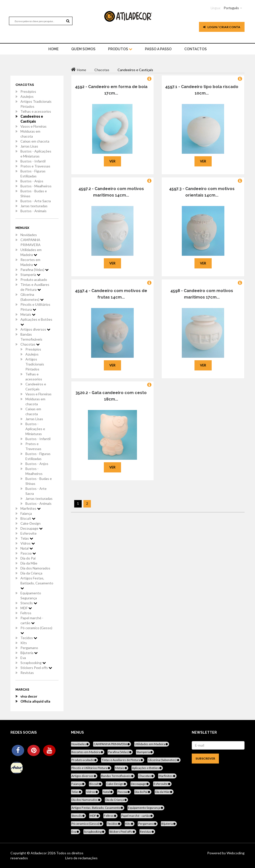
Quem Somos (83, 49)
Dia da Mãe (29, 563)
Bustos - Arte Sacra (36, 201)
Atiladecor (39, 853)
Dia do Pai (28, 558)
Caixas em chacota (35, 141)
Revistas (27, 673)
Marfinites (31, 508)
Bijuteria (29, 653)
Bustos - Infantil (33, 161)
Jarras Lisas (29, 146)
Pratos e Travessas (35, 166)
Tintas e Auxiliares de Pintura (35, 287)
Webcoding (235, 853)
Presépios (28, 91)
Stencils (29, 603)
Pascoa (28, 553)
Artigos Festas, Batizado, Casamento (37, 583)
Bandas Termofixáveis (31, 337)
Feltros (26, 613)
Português (231, 8)
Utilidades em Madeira (31, 252)
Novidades (29, 235)
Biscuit (28, 518)
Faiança (26, 513)
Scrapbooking (33, 663)
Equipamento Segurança (31, 595)
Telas (27, 538)
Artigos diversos (35, 329)
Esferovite (29, 533)
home (53, 49)
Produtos (120, 49)
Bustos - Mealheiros (36, 186)
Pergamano (29, 648)
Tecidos (29, 638)
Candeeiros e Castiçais (32, 119)
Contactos (195, 49)
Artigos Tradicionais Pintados (36, 104)
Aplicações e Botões (36, 322)
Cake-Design (31, 523)
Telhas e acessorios (36, 111)
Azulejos (27, 96)
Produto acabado (34, 280)
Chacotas (30, 344)
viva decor (29, 696)
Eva (23, 658)
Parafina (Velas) (34, 270)
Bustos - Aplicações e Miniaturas (36, 154)
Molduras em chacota (30, 134)
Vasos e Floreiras (33, 126)
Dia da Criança (31, 573)
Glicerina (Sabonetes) (32, 297)
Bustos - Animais (33, 211)
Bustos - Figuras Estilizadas (33, 174)
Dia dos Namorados (35, 568)
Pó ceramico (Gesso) (36, 630)
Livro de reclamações (81, 858)
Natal (27, 548)
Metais (28, 314)
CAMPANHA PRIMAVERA (31, 242)
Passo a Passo (158, 49)
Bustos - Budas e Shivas (34, 193)
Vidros (28, 543)
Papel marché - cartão (32, 620)
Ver (112, 161)
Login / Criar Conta (222, 27)
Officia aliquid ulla (35, 701)
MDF (26, 608)
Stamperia (30, 275)
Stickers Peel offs (36, 668)
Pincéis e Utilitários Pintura (35, 307)
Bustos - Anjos (32, 181)
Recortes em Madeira (30, 262)
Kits (24, 643)
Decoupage (32, 528)
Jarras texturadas (34, 206)
